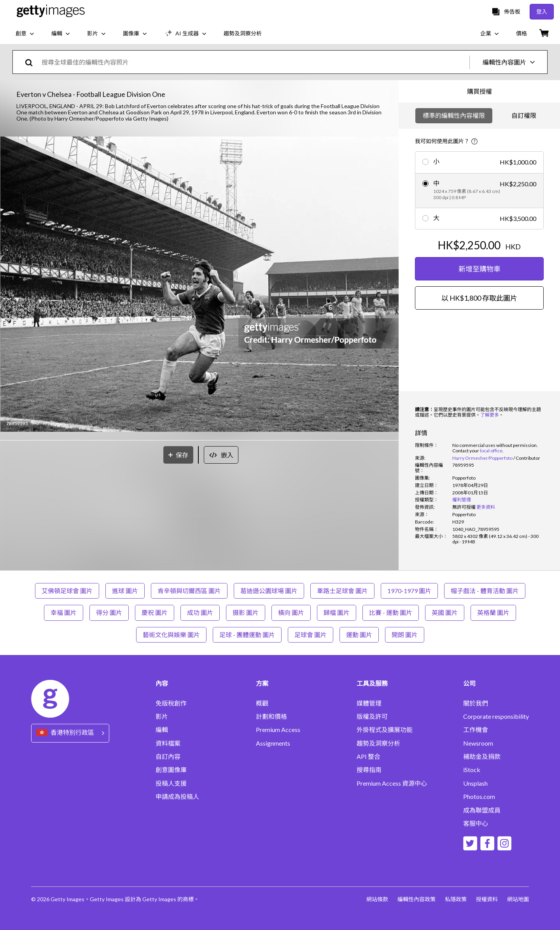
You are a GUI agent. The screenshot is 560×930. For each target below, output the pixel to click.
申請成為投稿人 (177, 797)
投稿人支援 (171, 783)
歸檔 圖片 (337, 612)
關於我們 (476, 703)
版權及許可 (372, 716)
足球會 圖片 (311, 635)
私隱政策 (456, 899)
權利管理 (462, 500)
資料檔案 (168, 743)
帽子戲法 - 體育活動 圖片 (485, 591)
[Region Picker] (70, 733)
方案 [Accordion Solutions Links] (262, 683)
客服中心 (476, 823)
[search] (32, 62)
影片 (162, 716)
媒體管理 (369, 703)
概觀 (262, 703)
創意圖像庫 (171, 770)
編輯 (162, 730)
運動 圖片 (359, 635)
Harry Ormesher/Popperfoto (482, 458)
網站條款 (377, 899)
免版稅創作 (171, 703)
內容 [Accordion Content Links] (162, 683)
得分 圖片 (109, 612)
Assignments (273, 743)
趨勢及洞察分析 (378, 743)
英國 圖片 (445, 612)
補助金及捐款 (482, 757)
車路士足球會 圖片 (342, 591)
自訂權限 (524, 115)
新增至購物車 (479, 269)
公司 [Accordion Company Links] (469, 683)
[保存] (178, 455)
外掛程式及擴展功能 (385, 730)
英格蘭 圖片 (493, 612)
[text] (254, 62)
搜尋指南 (369, 770)
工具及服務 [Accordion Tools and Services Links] (372, 683)
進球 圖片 (125, 591)
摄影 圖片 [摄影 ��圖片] (246, 612)
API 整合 (368, 757)
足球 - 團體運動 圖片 (247, 635)
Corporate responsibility (496, 716)
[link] (464, 507)
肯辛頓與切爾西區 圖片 (189, 591)
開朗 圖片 (405, 635)
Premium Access (278, 730)
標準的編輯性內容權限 (454, 115)
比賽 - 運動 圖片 (391, 612)
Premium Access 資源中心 (392, 783)
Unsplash (475, 783)
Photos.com (479, 797)
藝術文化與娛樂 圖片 (171, 635)
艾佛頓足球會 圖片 (67, 591)
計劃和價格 (271, 716)
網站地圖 (518, 899)
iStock (472, 770)
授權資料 (487, 899)
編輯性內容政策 (416, 899)
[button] (199, 285)
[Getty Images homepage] (51, 11)
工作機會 (476, 730)
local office (491, 451)
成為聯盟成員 (482, 810)
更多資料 (486, 507)
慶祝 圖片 (155, 612)
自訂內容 (168, 757)
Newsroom (478, 743)
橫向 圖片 (291, 612)
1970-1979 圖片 (409, 591)
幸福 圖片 (64, 612)
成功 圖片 (200, 612)
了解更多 (490, 415)
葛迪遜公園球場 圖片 (269, 591)
